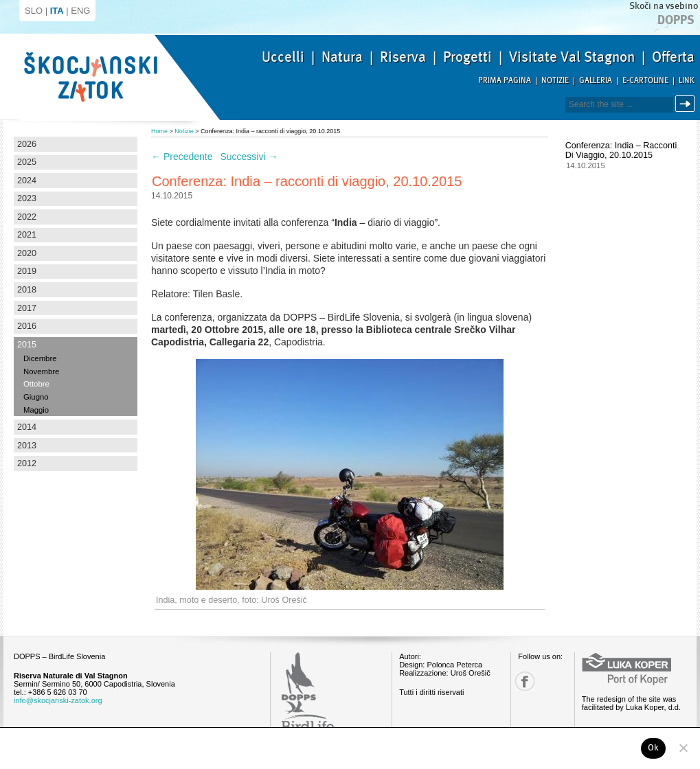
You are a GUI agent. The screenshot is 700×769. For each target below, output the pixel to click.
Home (159, 131)
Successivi (249, 157)
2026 (27, 144)
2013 (27, 446)
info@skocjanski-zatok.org (58, 700)
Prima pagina (505, 81)
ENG (80, 11)
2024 (27, 181)
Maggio (36, 410)
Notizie (555, 81)
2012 (27, 463)
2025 (27, 162)
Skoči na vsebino (664, 6)
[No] (683, 748)
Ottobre (36, 384)
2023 (27, 198)
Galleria (596, 81)
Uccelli (283, 57)
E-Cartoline (645, 81)
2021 (27, 235)
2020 (27, 253)
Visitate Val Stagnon (572, 57)
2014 (27, 427)
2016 (27, 326)
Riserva (403, 57)
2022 (27, 217)
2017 (27, 308)
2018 (27, 290)
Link (687, 81)
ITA (57, 11)
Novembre (41, 371)
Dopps (676, 20)
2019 (27, 271)
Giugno (36, 397)
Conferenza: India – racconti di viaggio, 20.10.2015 (621, 150)
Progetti (467, 57)
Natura (342, 57)
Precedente (182, 157)
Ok (654, 748)
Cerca (687, 104)
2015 (27, 345)
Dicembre (40, 358)
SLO (34, 11)
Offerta (673, 57)
